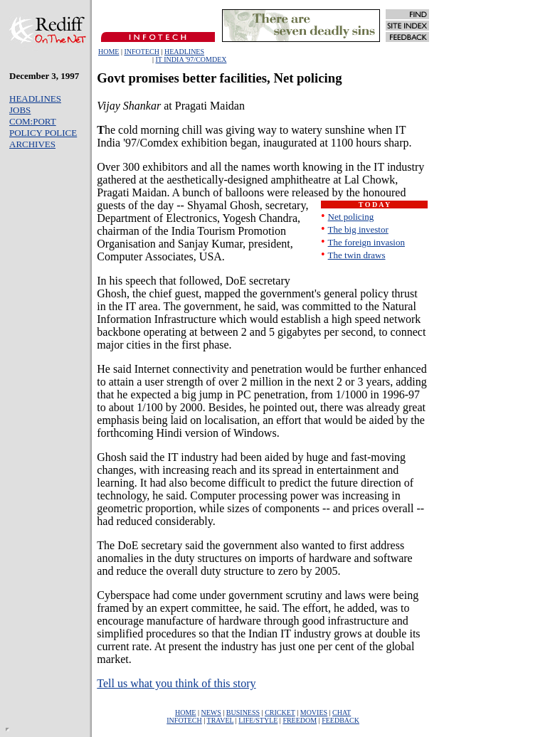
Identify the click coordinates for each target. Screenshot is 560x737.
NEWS (211, 712)
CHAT (342, 712)
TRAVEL (221, 720)
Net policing (351, 217)
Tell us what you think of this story (176, 683)
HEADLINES (184, 52)
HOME (109, 52)
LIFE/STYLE (258, 720)
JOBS (20, 110)
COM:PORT (33, 121)
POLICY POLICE (43, 133)
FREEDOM (300, 720)
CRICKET (280, 712)
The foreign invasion (366, 242)
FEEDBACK (340, 720)
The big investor (358, 229)
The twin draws (357, 255)
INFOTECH (141, 52)
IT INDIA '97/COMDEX (191, 59)
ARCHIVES (32, 144)
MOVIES (314, 712)
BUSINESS (243, 712)
